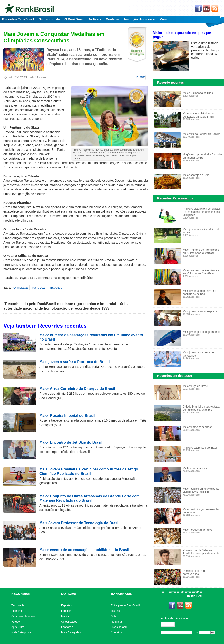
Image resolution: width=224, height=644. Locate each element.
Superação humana (23, 616)
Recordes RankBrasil (18, 19)
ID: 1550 (141, 77)
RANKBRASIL (121, 594)
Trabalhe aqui (119, 627)
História (116, 611)
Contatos (113, 19)
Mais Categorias (21, 632)
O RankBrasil (74, 19)
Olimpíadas (21, 288)
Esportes (56, 288)
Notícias (95, 19)
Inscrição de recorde (139, 19)
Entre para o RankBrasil (125, 605)
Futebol (16, 622)
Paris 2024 (39, 288)
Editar (170, 624)
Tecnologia (18, 605)
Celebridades (69, 622)
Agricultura (18, 627)
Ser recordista (49, 19)
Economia (17, 611)
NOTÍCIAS (69, 594)
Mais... (164, 19)
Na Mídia (116, 622)
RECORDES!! (21, 594)
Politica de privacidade (174, 618)
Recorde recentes (171, 83)
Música (65, 616)
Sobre (114, 616)
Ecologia (66, 611)
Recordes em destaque (175, 376)
